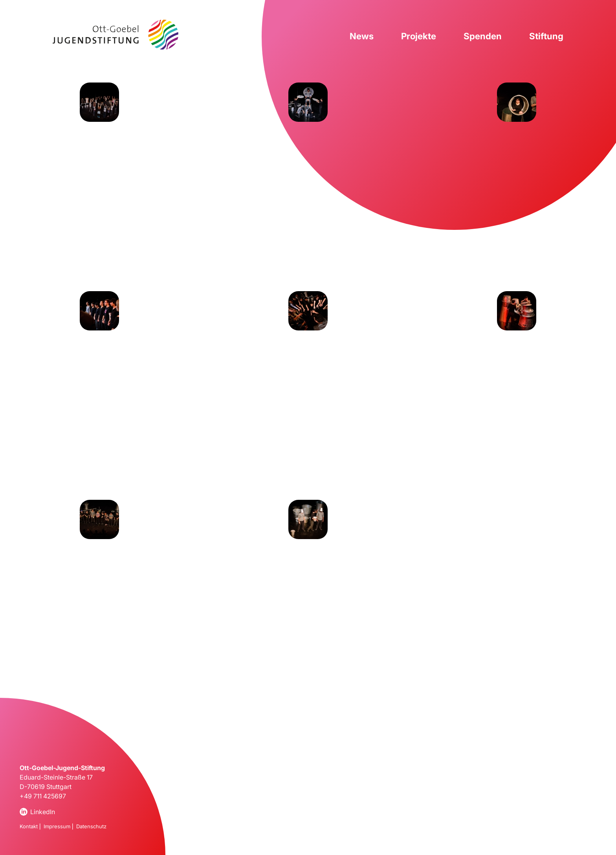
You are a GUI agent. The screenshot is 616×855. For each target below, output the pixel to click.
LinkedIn (43, 812)
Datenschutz (91, 826)
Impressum (57, 826)
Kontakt (29, 826)
